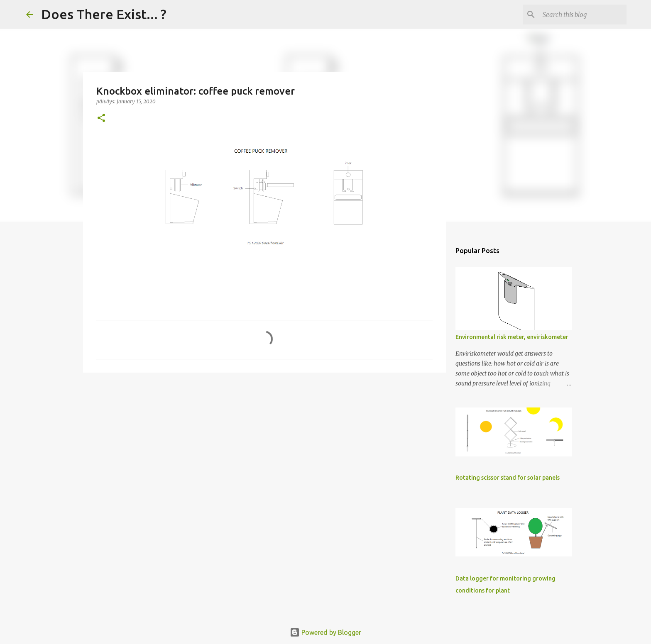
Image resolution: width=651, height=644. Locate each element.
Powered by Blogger (325, 632)
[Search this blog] (583, 15)
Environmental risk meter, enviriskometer (512, 337)
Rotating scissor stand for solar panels (508, 478)
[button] (101, 118)
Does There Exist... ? (104, 14)
